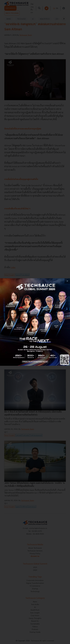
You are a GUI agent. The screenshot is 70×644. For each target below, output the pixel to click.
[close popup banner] (67, 281)
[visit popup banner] (35, 322)
